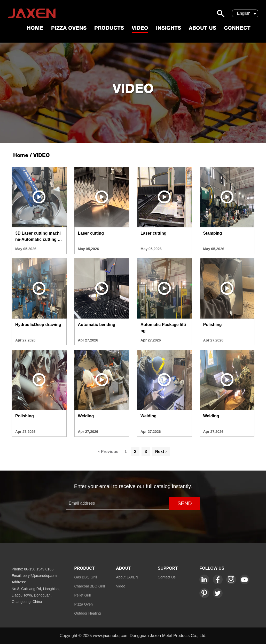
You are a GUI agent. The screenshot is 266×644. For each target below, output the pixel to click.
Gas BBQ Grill (86, 577)
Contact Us (167, 577)
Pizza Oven (84, 604)
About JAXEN (127, 577)
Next (161, 452)
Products (109, 28)
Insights (169, 28)
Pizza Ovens (69, 28)
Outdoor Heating (88, 613)
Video (140, 28)
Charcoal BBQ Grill (90, 586)
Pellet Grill (83, 595)
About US (202, 28)
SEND (185, 503)
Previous (108, 452)
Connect (237, 28)
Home (35, 28)
